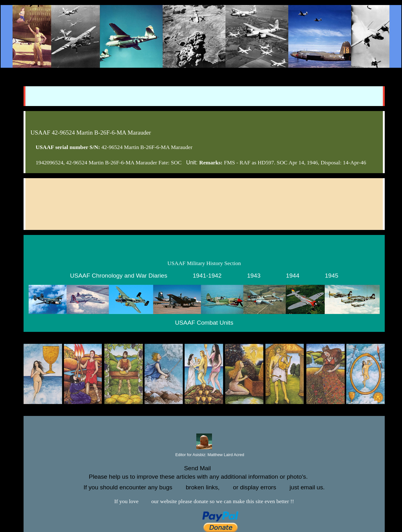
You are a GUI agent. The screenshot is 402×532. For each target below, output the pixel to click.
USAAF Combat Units (204, 323)
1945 (331, 276)
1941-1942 (207, 276)
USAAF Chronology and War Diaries (119, 276)
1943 (254, 276)
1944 (293, 276)
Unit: (192, 162)
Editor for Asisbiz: (204, 455)
